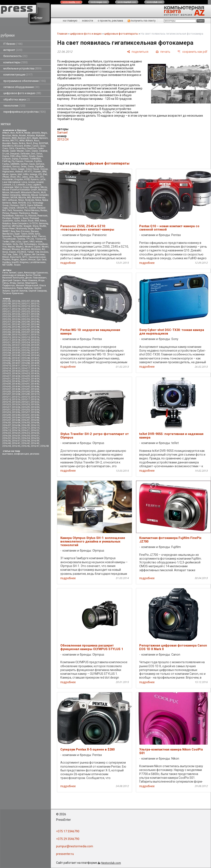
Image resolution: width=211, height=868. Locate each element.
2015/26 (35, 404)
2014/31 (7, 379)
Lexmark (7, 185)
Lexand (40, 182)
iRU (19, 177)
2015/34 (35, 410)
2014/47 (7, 389)
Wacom (11, 247)
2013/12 (35, 335)
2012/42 (16, 324)
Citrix (11, 148)
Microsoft (15, 192)
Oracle (12, 208)
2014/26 (35, 373)
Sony (13, 231)
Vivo (4, 247)
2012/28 (35, 314)
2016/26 (35, 433)
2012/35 (26, 319)
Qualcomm (8, 221)
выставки (8, 454)
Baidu (15, 143)
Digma (6, 156)
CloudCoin (31, 148)
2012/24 (35, 311)
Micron (6, 192)
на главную (70, 21)
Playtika (6, 260)
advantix (36, 133)
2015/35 (7, 412)
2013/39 (16, 353)
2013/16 (35, 337)
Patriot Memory (32, 210)
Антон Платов (33, 275)
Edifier (25, 156)
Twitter (6, 242)
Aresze (32, 260)
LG (14, 185)
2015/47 (7, 420)
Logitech (37, 185)
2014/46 (35, 387)
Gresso (44, 169)
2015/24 (16, 404)
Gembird (7, 167)
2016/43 (35, 443)
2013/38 (7, 353)
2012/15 (26, 306)
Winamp (16, 249)
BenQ (29, 143)
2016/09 (26, 425)
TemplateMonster (22, 236)
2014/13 (35, 366)
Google (21, 169)
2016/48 (45, 446)
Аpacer (28, 254)
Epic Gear (42, 260)
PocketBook (8, 216)
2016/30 (26, 436)
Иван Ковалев (30, 280)
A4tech (6, 133)
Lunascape (8, 187)
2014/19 (7, 371)
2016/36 (7, 441)
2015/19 (7, 402)
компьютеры (16, 62)
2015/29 (26, 407)
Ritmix (43, 221)
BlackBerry (8, 146)
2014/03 (16, 361)
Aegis (44, 133)
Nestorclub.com (111, 863)
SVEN (31, 234)
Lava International (11, 182)
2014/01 (35, 358)
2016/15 (7, 430)
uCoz (19, 242)
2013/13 (7, 337)
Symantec (7, 236)
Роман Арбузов (25, 288)
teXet (34, 236)
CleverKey (20, 148)
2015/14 (35, 397)
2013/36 (26, 350)
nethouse (12, 200)
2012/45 (7, 327)
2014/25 (26, 373)
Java (31, 177)
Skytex (38, 229)
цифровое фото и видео (22, 93)
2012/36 (35, 319)
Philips (6, 213)
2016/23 (7, 433)
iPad (45, 174)
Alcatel (22, 136)
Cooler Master (17, 151)
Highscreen (8, 172)
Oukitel (32, 208)
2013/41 (35, 353)
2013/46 (7, 358)
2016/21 (26, 430)
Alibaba (31, 136)
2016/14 (35, 428)
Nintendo (30, 200)
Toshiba (21, 239)
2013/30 (7, 348)
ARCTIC (14, 141)
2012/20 (35, 309)
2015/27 (7, 407)
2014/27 (7, 376)
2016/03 (7, 423)
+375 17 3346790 (68, 831)
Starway (35, 231)
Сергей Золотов (19, 291)
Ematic (32, 156)
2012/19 (26, 309)
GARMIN (15, 164)
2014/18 (35, 368)
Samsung (43, 223)
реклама (35, 454)
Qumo (17, 221)
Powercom (42, 216)
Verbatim (7, 244)
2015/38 (35, 412)
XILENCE (22, 252)
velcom (39, 242)
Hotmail (19, 172)
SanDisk (7, 226)
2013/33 (35, 348)
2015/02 (35, 389)
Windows (25, 249)
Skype (31, 229)
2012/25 (7, 314)
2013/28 (26, 345)
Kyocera (35, 179)
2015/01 (26, 389)
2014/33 (26, 379)
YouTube (7, 254)
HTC (30, 172)
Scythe (19, 226)
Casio (43, 146)
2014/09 (35, 363)
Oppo (5, 208)
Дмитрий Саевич (12, 280)
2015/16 (16, 399)
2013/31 (16, 348)
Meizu (44, 187)
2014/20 (16, 371)
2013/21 (7, 342)
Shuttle (43, 226)
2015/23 (7, 404)
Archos (6, 141)
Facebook (24, 159)
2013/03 (26, 330)
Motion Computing (11, 195)
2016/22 (35, 430)
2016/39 (35, 441)
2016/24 (16, 433)
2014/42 (35, 384)
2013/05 (7, 332)
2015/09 (26, 394)
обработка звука (17, 99)
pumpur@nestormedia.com (75, 846)
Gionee (6, 169)
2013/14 (16, 337)
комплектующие (18, 75)
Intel (20, 174)
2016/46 (26, 446)
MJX (43, 192)
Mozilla (22, 198)
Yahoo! (31, 252)
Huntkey (6, 262)
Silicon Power (9, 229)
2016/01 (26, 420)
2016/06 (35, 423)
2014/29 (26, 376)
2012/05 (7, 301)
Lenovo (32, 182)
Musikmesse (39, 198)
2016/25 (26, 433)
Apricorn (43, 138)
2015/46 (35, 418)
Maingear (35, 187)
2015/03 (7, 392)
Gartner (24, 164)
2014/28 (16, 376)
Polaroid (32, 216)
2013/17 (7, 340)
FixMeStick (35, 159)
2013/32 (26, 348)
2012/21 (7, 311)
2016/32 (7, 438)
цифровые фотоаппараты (121, 34)
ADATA (20, 133)
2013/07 (26, 332)
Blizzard (19, 146)
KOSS (27, 179)
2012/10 (16, 304)
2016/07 (7, 425)
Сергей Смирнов (38, 291)
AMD (14, 138)
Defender (25, 154)
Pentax (44, 210)
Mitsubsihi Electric (30, 192)
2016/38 (26, 441)
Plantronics (24, 213)
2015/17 (26, 399)
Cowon (35, 151)
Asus (37, 141)
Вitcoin (6, 257)
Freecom (29, 161)
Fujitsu (6, 164)
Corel (28, 151)
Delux (39, 154)
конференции (21, 454)
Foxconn (19, 161)
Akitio (15, 136)
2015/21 (26, 402)
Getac (24, 167)
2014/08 (26, 363)
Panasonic (18, 210)
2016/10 (35, 425)
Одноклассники (37, 257)
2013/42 (7, 355)
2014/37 (26, 381)
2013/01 (7, 330)
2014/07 (16, 363)
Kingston (19, 179)
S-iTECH (34, 223)
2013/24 (26, 342)
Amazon (6, 138)
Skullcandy (22, 229)
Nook (15, 203)
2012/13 (7, 306)
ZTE (21, 254)
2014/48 (16, 389)
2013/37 (35, 350)
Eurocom (7, 159)
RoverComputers (20, 223)
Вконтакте (16, 257)
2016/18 (16, 430)
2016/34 (26, 438)
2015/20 (16, 402)
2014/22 (35, 371)
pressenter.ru (65, 854)
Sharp (36, 226)
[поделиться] (138, 52)
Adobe (27, 133)
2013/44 (26, 355)
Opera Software (35, 205)
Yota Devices (42, 252)
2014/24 (16, 373)
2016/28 (7, 436)
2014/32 (16, 379)
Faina (5, 273)
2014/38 (35, 381)
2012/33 (7, 319)
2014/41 (26, 384)
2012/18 (16, 309)
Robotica (7, 223)
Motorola (26, 195)
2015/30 (35, 407)
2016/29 (16, 436)
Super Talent (21, 234)
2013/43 (16, 355)
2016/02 (35, 420)
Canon (35, 146)
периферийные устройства (25, 112)
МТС (25, 257)
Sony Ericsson (23, 231)
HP (25, 172)
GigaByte (39, 167)
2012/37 (7, 322)
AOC (29, 138)
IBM (44, 172)
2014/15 (16, 368)
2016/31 (35, 436)
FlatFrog (6, 161)
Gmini (14, 169)
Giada (31, 167)
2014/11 (16, 366)
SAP (14, 226)
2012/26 (16, 314)
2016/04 (16, 423)
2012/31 (26, 317)
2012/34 (16, 319)
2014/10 (7, 366)
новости (88, 21)
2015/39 (7, 415)
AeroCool (7, 136)
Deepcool (15, 154)
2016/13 (26, 428)
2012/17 (7, 309)
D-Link (6, 154)
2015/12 (16, 397)
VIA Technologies (28, 244)
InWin (26, 174)
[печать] (163, 52)
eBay (18, 156)
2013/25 (35, 342)
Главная (62, 34)
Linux (29, 185)
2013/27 (16, 345)
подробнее (68, 263)
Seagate (28, 226)
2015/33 (26, 410)
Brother (28, 146)
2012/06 (16, 301)
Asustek (7, 143)
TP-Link (30, 239)
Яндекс (15, 260)
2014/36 (16, 381)
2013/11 (26, 335)
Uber (13, 242)
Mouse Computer (40, 195)
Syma (37, 234)
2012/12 (35, 304)
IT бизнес (13, 44)
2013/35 (16, 350)
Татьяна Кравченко (13, 293)
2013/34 (7, 350)
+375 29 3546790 (68, 839)
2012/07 (26, 301)
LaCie (43, 179)
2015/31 (7, 410)
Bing (35, 143)
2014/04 (26, 361)
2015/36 (16, 412)
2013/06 (16, 332)
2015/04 (16, 392)
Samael (13, 273)
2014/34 (35, 379)
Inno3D (15, 262)
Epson (40, 156)
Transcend (41, 239)
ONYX (23, 205)
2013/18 (16, 340)
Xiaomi (13, 252)
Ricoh (31, 221)
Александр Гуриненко (36, 273)
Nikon (21, 200)
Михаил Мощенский (27, 286)
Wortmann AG (38, 249)
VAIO (32, 242)
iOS (40, 174)
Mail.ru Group (22, 187)
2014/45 (26, 387)
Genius (16, 167)
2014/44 (16, 387)
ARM (22, 141)
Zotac (15, 254)
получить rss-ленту (142, 21)
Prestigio (7, 218)
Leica (24, 182)
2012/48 (35, 327)
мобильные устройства (22, 68)
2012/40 (35, 322)
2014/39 (7, 384)
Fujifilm (38, 161)
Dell (33, 154)
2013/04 (35, 330)
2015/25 (26, 404)
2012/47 (26, 327)
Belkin (22, 143)
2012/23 (26, 311)
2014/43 (7, 387)
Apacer (24, 260)
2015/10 (35, 394)
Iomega (33, 174)
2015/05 (26, 392)
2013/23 (16, 342)
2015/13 (26, 397)
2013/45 (35, 355)
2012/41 (7, 324)
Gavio (32, 164)
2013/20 (35, 340)
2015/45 (26, 418)
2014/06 (7, 363)
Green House (32, 169)
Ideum (5, 174)
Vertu (15, 244)
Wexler (45, 247)
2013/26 (7, 345)
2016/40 (7, 443)
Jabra (25, 177)
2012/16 (35, 306)
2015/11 (7, 397)
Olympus (14, 205)
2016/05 (26, 423)
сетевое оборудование (21, 87)
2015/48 (16, 420)
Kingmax (24, 262)
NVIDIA (22, 203)
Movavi (6, 198)
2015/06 (35, 392)
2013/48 (26, 358)
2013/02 (16, 330)
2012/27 (26, 314)
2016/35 (35, 438)
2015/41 (26, 415)
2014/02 (7, 361)
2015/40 (16, 415)
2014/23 (7, 373)
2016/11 (7, 428)
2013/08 (35, 332)
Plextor (34, 213)
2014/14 (7, 368)
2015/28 (16, 407)
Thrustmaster (9, 239)
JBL (37, 177)
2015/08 (16, 394)
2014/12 (26, 366)
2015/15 (7, 399)
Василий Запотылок (13, 278)
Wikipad (6, 249)
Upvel (25, 242)
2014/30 (35, 376)
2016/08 (16, 425)
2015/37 (26, 412)
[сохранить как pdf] (193, 52)
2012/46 (16, 327)
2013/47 (16, 358)
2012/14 (16, 306)
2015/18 (35, 399)
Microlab (43, 190)
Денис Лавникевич (36, 278)
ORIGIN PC (22, 208)
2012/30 (16, 317)
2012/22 (16, 311)
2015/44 (16, 418)
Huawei (37, 172)
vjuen (20, 273)
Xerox (5, 252)
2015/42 (35, 415)
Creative (43, 151)
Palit (10, 210)
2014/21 (26, 371)
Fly (13, 161)
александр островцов (14, 275)
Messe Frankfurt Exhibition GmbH (20, 190)
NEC (5, 200)
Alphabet (40, 136)
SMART (6, 231)
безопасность (15, 56)
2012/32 (35, 317)
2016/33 (16, 438)
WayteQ (20, 247)
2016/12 (16, 428)
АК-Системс (39, 254)
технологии (14, 106)
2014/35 (7, 381)
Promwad (34, 218)
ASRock (29, 141)
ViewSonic (43, 244)
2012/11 (26, 304)
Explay (15, 159)
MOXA (14, 198)
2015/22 (35, 402)
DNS (12, 156)
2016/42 (26, 443)
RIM (37, 221)
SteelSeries (8, 234)
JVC (42, 177)
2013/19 (26, 340)
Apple (35, 138)
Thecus (42, 236)
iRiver (13, 177)
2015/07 (7, 394)
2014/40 (16, 384)
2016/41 (16, 443)
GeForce (40, 164)
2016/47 (35, 446)
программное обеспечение (25, 81)
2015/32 (16, 410)
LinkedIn (21, 185)
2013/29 (35, 345)
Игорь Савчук (17, 283)
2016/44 (7, 446)
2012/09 (7, 304)
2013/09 (7, 335)
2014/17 (26, 368)
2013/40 (26, 353)
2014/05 (35, 361)
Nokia (38, 200)
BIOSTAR (43, 143)
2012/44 (35, 324)
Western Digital (33, 247)
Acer (13, 133)
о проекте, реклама (110, 21)
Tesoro (17, 265)
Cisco (5, 148)
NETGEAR (7, 265)
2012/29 (7, 317)
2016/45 (16, 446)
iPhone (6, 177)
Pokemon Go (21, 216)
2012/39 (26, 322)
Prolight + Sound (20, 218)
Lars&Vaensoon (38, 262)
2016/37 (16, 441)
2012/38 (16, 322)
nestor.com (71, 2)
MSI (29, 198)
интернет (13, 50)
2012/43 (26, 324)
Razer (24, 221)
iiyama (13, 174)
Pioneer (14, 213)
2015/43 (7, 418)
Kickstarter (8, 179)
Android (22, 138)
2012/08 (35, 301)
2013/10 (16, 335)
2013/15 (26, 337)
